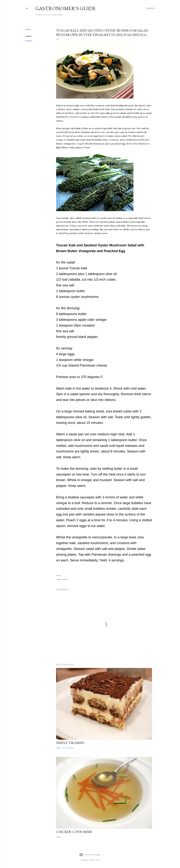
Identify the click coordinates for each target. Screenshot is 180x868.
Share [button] (28, 29)
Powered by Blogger (90, 855)
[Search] (150, 8)
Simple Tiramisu (70, 743)
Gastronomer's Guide (65, 8)
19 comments (68, 748)
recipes (29, 41)
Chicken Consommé (74, 832)
